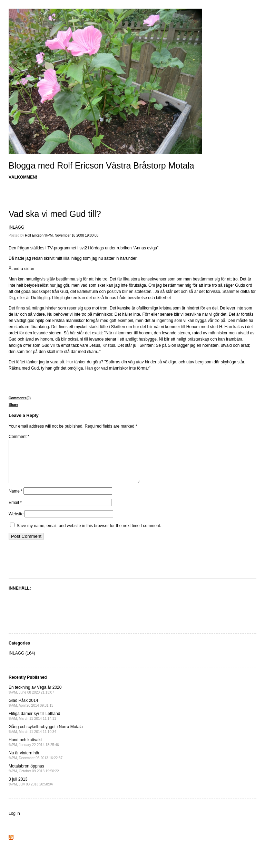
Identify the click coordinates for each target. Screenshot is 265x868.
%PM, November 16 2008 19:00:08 (71, 235)
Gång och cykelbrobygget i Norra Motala (46, 737)
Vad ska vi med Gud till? (55, 214)
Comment (19, 437)
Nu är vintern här (36, 764)
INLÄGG (16, 227)
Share (13, 405)
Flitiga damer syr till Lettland (34, 724)
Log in (14, 822)
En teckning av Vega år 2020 (35, 698)
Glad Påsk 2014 (31, 711)
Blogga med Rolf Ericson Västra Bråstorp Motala (101, 165)
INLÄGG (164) (22, 661)
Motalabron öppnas (34, 777)
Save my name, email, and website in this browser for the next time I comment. (89, 534)
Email (15, 511)
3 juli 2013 (31, 790)
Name (16, 499)
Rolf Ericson (34, 235)
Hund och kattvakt (34, 750)
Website (16, 522)
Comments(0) (20, 398)
